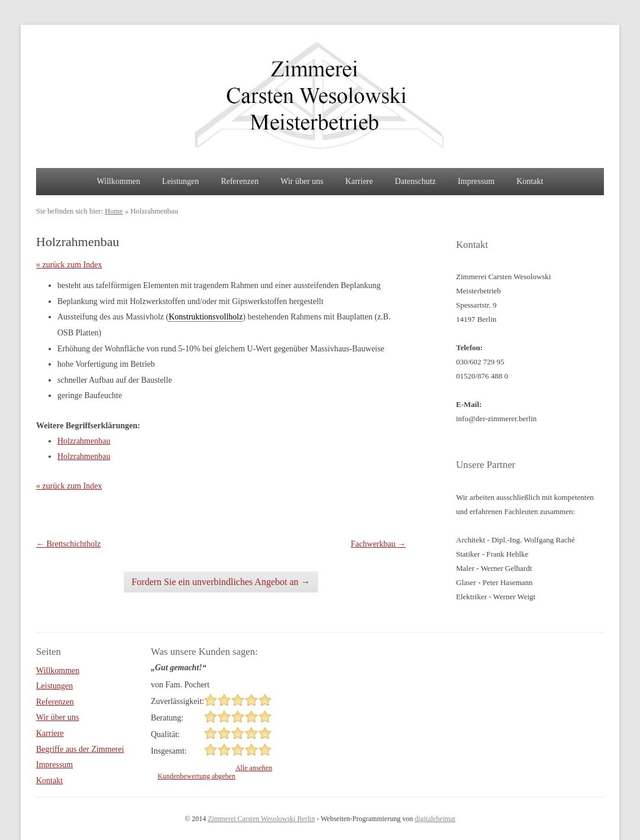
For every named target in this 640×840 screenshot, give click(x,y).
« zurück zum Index (69, 265)
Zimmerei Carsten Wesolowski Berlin (261, 819)
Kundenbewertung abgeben (196, 776)
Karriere (359, 181)
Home (114, 211)
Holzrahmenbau (84, 441)
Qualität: (165, 734)
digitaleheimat (435, 819)
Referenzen (240, 181)
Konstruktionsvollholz (206, 317)
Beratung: (167, 718)
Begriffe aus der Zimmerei (80, 749)
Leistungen (180, 181)
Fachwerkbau (378, 544)
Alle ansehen (254, 768)
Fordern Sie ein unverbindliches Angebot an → (221, 582)
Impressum (476, 181)
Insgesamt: (169, 751)
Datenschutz (416, 181)
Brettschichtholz (68, 544)
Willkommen (119, 181)
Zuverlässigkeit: (177, 701)
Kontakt (530, 181)
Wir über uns (302, 181)
